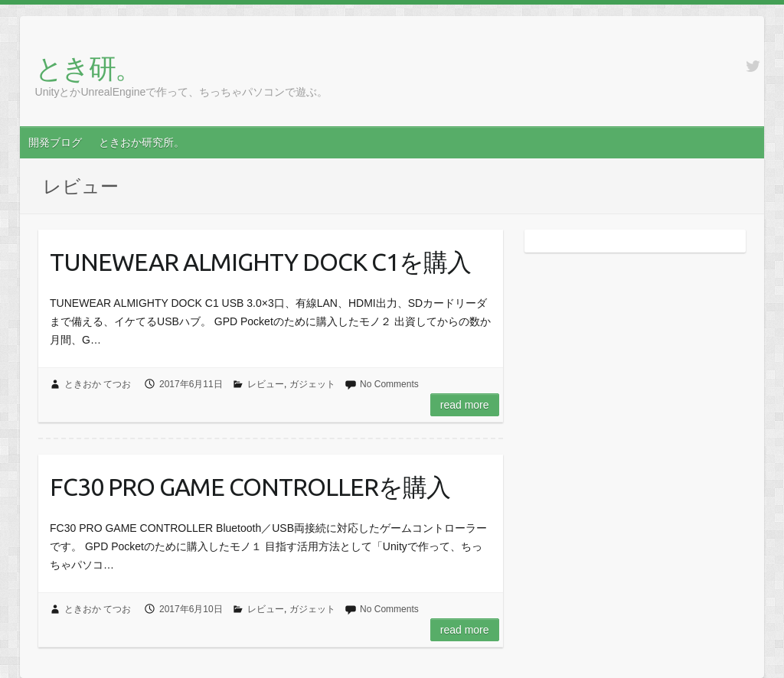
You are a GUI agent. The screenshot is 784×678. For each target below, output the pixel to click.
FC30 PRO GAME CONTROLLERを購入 (250, 487)
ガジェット (312, 384)
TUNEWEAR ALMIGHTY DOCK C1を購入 (260, 262)
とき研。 (88, 68)
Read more (465, 405)
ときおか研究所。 (142, 142)
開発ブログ (55, 142)
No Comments (389, 384)
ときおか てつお (98, 384)
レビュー (266, 384)
